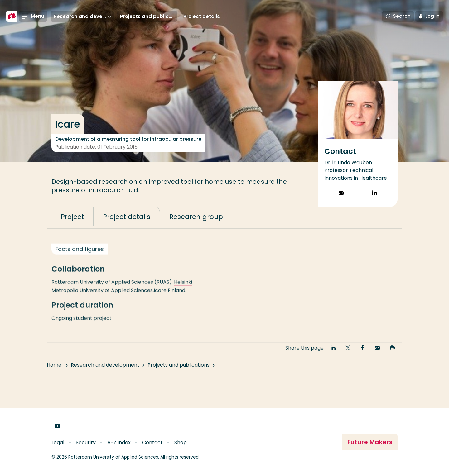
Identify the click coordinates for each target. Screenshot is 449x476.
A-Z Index (119, 443)
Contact (152, 443)
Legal (58, 443)
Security (86, 443)
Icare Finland (169, 296)
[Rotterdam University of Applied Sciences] (12, 16)
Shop (181, 443)
